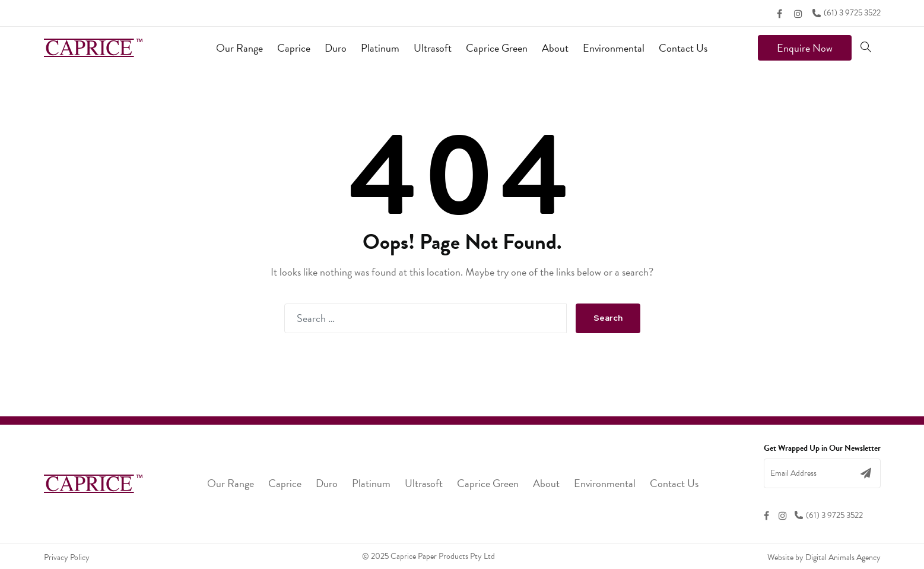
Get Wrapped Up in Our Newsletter (822, 449)
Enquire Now (805, 48)
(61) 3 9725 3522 (846, 13)
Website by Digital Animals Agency (824, 557)
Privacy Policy (67, 557)
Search (608, 318)
